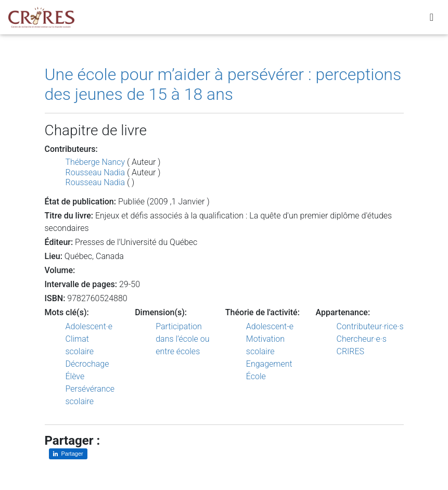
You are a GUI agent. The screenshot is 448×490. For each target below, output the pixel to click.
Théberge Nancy (95, 162)
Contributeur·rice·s (370, 326)
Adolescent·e (89, 326)
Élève (75, 376)
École (256, 376)
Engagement (269, 364)
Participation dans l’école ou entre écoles (182, 339)
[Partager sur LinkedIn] (68, 454)
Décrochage (87, 364)
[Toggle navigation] (432, 19)
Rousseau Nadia (95, 172)
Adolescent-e (270, 326)
